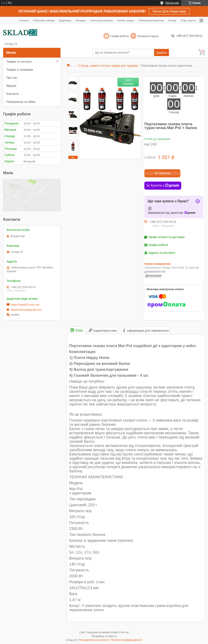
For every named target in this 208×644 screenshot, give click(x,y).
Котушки (81, 21)
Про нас (12, 78)
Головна (24, 21)
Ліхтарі (172, 21)
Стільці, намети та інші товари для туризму (108, 66)
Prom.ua (124, 632)
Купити (165, 173)
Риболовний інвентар (151, 21)
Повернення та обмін (21, 102)
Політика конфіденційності (127, 640)
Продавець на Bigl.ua (104, 636)
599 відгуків (172, 3)
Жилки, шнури (126, 21)
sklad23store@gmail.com (26, 310)
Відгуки (11, 86)
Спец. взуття (188, 21)
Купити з (165, 186)
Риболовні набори (44, 21)
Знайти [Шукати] (161, 53)
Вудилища (65, 21)
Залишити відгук (148, 36)
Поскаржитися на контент (94, 640)
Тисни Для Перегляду (169, 11)
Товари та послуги (19, 62)
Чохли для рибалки (101, 21)
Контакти (13, 94)
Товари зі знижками (20, 70)
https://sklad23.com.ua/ (25, 305)
